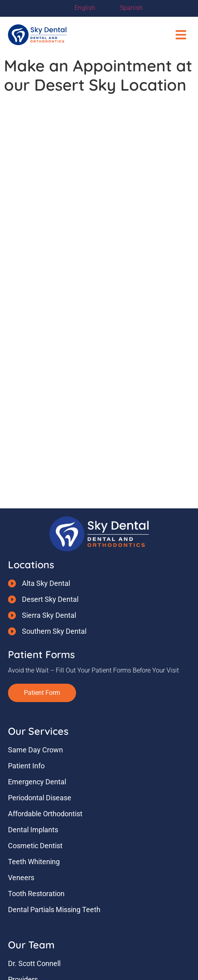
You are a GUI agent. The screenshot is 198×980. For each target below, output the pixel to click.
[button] (181, 35)
